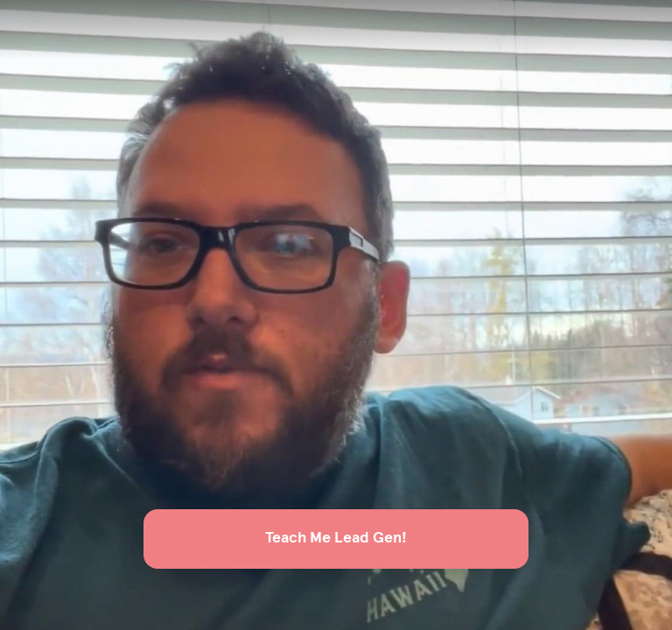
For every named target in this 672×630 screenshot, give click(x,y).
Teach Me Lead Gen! (336, 538)
